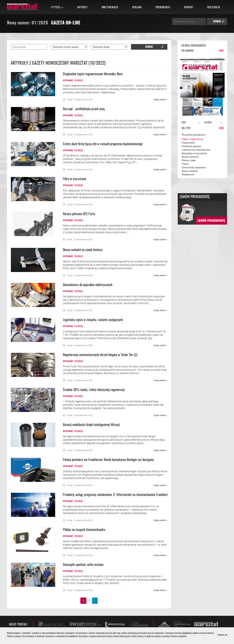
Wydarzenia (188, 174)
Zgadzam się (222, 635)
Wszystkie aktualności (194, 135)
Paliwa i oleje (189, 160)
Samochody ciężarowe (194, 167)
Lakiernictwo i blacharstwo (196, 150)
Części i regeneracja (192, 139)
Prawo (185, 164)
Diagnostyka (188, 143)
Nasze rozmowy (190, 157)
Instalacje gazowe (191, 146)
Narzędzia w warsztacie (194, 153)
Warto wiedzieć (190, 171)
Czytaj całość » (160, 99)
